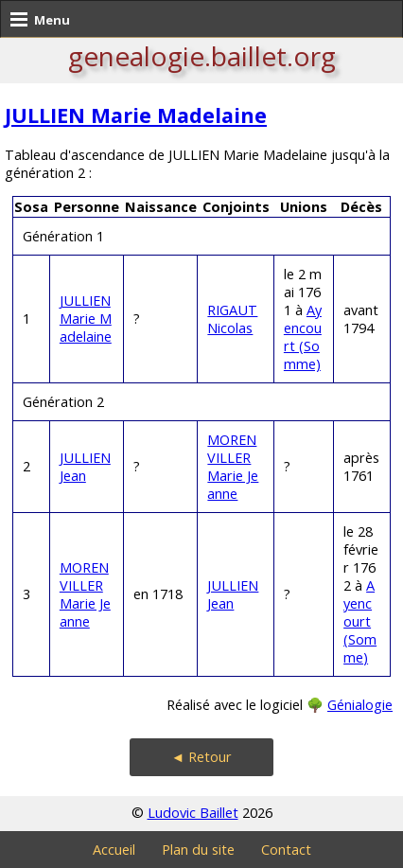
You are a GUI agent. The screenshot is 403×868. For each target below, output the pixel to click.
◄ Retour (201, 757)
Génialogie (360, 705)
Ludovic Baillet (193, 813)
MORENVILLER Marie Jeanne (233, 467)
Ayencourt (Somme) (303, 337)
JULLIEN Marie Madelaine (136, 115)
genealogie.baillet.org (202, 56)
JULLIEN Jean (85, 467)
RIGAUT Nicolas (232, 319)
